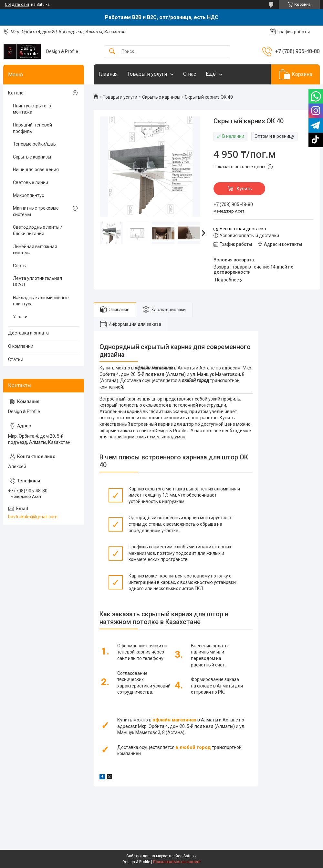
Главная (108, 74)
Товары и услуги (147, 74)
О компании (21, 346)
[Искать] (112, 52)
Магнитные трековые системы (36, 211)
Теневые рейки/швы (35, 144)
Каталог (17, 93)
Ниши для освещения (36, 170)
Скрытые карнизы (161, 97)
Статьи (16, 359)
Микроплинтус (28, 195)
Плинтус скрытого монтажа (32, 109)
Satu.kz (190, 856)
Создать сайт (17, 5)
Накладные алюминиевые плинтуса (41, 301)
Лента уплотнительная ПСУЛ (37, 281)
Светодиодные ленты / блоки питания (38, 230)
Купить (244, 189)
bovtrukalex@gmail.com (33, 517)
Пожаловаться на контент (177, 862)
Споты (20, 266)
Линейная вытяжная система (35, 250)
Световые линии (31, 182)
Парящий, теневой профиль (32, 128)
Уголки (20, 317)
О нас (190, 74)
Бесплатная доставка (243, 229)
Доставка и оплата (28, 333)
